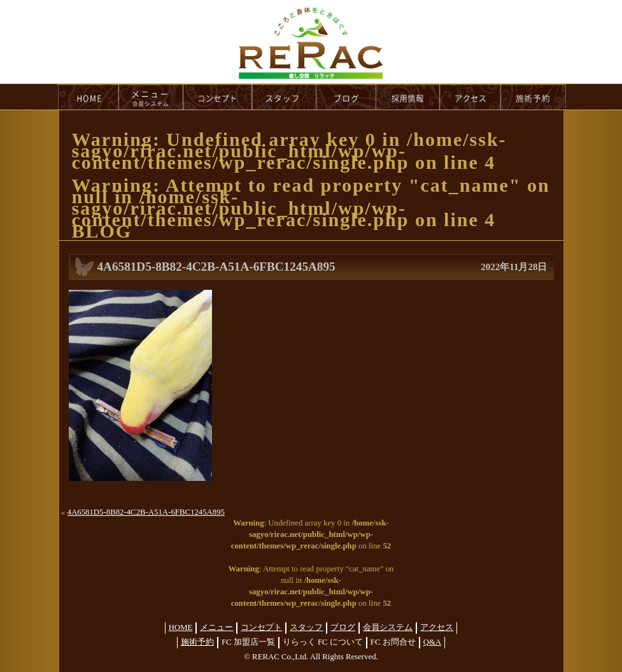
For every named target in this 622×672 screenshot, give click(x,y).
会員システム (388, 627)
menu (151, 97)
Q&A (432, 642)
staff (284, 97)
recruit (408, 97)
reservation (534, 97)
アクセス (437, 627)
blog (346, 97)
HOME (88, 97)
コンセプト (261, 627)
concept (218, 97)
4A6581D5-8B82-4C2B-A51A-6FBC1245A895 (146, 512)
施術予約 (197, 642)
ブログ (343, 627)
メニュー (216, 627)
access (470, 97)
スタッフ (306, 627)
